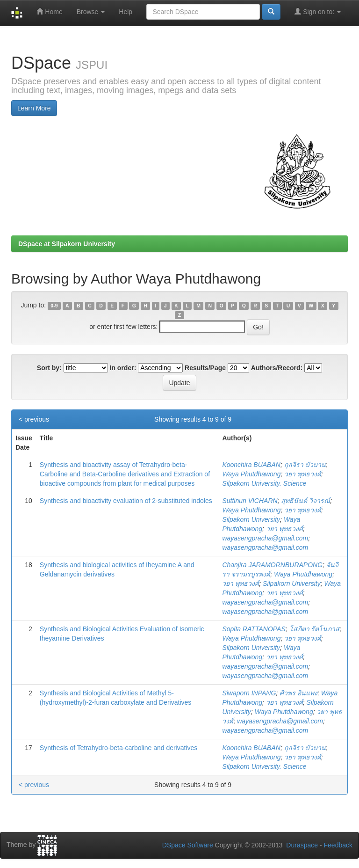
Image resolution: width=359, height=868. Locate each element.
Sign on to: (318, 11)
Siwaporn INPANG (249, 693)
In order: (123, 368)
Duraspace (302, 845)
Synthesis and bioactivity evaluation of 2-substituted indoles (126, 501)
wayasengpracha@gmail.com (265, 538)
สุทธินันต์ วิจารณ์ (305, 501)
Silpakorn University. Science (264, 483)
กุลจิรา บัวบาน (305, 465)
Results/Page (205, 368)
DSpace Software (188, 845)
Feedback (338, 845)
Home (49, 11)
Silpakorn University (251, 519)
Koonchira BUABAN (251, 465)
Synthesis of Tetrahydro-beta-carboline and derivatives (118, 748)
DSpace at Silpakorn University (67, 244)
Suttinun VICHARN (250, 501)
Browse (91, 12)
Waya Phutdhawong (251, 474)
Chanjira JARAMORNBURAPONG (272, 565)
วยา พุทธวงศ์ (303, 474)
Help (126, 12)
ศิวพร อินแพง (298, 693)
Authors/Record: (277, 368)
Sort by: (49, 368)
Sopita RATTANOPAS (254, 629)
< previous (34, 419)
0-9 (54, 306)
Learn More (34, 108)
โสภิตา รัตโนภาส (315, 629)
